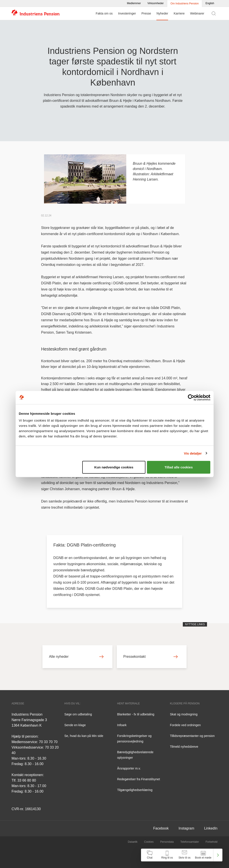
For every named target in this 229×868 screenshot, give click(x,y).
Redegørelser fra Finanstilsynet (139, 779)
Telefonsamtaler (190, 842)
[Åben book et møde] (203, 855)
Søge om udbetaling (78, 714)
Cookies (149, 842)
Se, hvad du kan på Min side (84, 736)
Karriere (179, 13)
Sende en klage (75, 725)
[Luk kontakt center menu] (218, 855)
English (210, 3)
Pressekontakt (151, 657)
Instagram (186, 828)
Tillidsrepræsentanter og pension (192, 736)
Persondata (167, 842)
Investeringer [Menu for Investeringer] (127, 13)
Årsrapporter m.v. (129, 768)
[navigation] (182, 855)
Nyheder (162, 13)
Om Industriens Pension (185, 4)
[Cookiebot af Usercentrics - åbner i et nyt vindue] (191, 397)
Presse (146, 13)
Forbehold (211, 842)
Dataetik (133, 842)
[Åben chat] (150, 855)
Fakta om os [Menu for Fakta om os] (104, 13)
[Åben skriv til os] (184, 855)
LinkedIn (211, 828)
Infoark (122, 725)
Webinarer (197, 13)
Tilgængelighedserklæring (135, 790)
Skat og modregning (184, 714)
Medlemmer (134, 3)
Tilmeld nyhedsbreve (184, 747)
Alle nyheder (76, 657)
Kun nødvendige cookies (114, 467)
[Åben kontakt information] (167, 855)
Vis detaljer (193, 453)
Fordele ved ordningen (185, 725)
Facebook (161, 828)
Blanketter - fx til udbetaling (136, 714)
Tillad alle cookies (179, 467)
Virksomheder (156, 3)
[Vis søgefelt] (214, 13)
